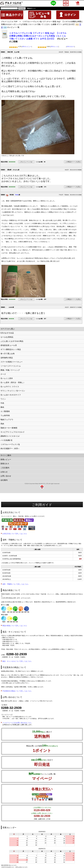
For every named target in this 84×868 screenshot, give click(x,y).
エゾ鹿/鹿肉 (5, 411)
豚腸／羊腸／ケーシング (10, 370)
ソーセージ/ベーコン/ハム (11, 366)
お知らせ (4, 472)
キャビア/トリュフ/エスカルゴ (12, 432)
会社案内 (4, 480)
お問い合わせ (6, 476)
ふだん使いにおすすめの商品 (12, 341)
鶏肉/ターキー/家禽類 (9, 428)
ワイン (3, 399)
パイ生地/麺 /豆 (7, 440)
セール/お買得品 (7, 337)
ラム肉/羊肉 (5, 415)
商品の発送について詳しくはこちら (15, 626)
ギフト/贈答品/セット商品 (11, 349)
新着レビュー (6, 459)
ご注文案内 (5, 468)
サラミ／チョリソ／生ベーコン (13, 391)
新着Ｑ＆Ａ (5, 464)
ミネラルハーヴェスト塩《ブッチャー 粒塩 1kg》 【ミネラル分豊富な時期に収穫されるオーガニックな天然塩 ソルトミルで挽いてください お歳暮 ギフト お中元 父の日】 (38, 36)
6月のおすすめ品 (7, 333)
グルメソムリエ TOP (9, 22)
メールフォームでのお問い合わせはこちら (17, 723)
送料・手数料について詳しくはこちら (15, 584)
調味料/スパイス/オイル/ (10, 436)
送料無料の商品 (7, 358)
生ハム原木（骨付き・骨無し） (13, 382)
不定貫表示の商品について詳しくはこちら (17, 691)
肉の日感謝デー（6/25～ (10, 448)
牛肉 (2, 403)
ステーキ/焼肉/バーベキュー (12, 362)
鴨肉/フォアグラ (7, 420)
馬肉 (2, 424)
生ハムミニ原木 (7, 378)
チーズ (3, 374)
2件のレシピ (54, 47)
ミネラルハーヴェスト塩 (10, 444)
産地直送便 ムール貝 (9, 345)
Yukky (17, 195)
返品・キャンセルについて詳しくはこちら (17, 661)
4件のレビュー (27, 47)
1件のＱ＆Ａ (70, 47)
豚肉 (2, 407)
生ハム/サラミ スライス (10, 387)
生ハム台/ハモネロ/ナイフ (11, 395)
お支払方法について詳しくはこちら (15, 534)
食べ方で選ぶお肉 (8, 354)
